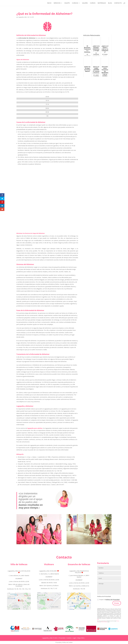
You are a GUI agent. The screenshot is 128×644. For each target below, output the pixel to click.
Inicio (49, 3)
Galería (85, 3)
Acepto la (108, 600)
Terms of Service (104, 622)
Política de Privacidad (112, 599)
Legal (74, 638)
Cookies (69, 638)
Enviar (117, 603)
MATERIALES (102, 3)
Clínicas (75, 3)
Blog (110, 3)
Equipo (67, 3)
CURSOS (93, 3)
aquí (98, 619)
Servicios (57, 3)
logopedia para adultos (35, 428)
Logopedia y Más (23, 17)
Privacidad (62, 638)
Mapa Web (81, 638)
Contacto (118, 3)
